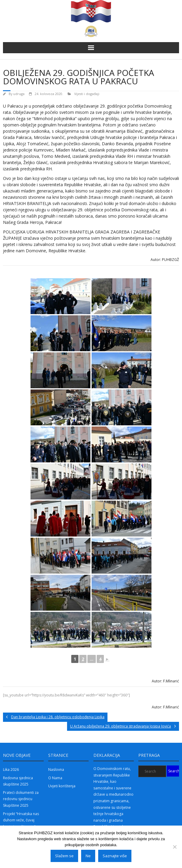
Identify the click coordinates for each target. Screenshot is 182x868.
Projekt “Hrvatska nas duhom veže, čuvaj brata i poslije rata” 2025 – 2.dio (21, 823)
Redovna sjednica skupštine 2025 (18, 781)
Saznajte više (115, 856)
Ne (88, 856)
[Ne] (175, 847)
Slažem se (64, 856)
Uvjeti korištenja (62, 786)
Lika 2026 (11, 770)
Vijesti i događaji (87, 94)
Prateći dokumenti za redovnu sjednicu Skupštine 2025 (21, 799)
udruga (19, 94)
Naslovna (56, 770)
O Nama (55, 778)
